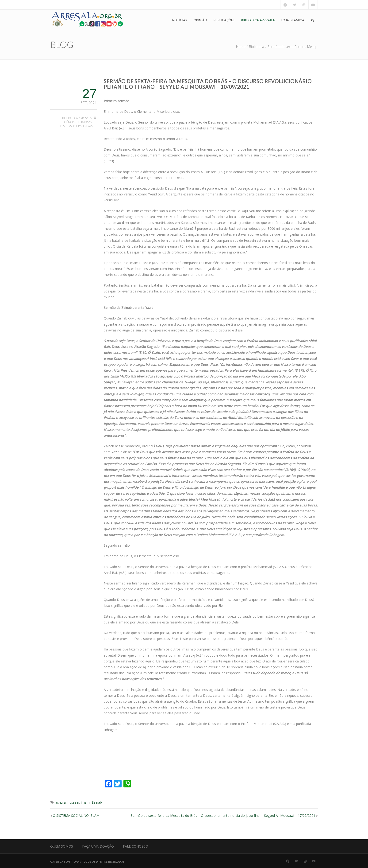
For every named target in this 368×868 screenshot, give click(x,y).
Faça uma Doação (98, 846)
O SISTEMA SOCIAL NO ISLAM (76, 815)
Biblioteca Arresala (258, 20)
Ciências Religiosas (78, 122)
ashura (61, 802)
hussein (73, 802)
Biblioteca (257, 47)
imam (85, 802)
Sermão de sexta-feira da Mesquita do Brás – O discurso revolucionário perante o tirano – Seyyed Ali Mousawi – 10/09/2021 (208, 84)
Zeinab (97, 802)
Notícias (180, 20)
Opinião (200, 20)
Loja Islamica (293, 20)
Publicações (224, 20)
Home (241, 47)
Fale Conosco (136, 846)
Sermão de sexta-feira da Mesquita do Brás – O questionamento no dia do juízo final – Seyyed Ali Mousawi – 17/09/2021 (223, 815)
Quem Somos (62, 846)
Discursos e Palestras (76, 126)
